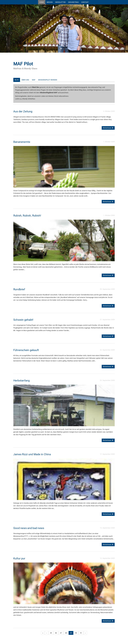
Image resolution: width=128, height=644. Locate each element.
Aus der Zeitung (23, 111)
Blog (17, 80)
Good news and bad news (29, 528)
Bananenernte (22, 142)
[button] (10, 29)
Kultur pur (19, 558)
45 (51, 633)
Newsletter (60, 2)
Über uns (25, 80)
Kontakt (85, 2)
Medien (50, 2)
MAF (34, 80)
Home (42, 2)
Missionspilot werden (48, 80)
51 (81, 633)
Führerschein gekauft (26, 350)
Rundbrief (19, 289)
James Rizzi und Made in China (32, 454)
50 (76, 633)
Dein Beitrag (73, 2)
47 (61, 633)
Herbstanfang (22, 381)
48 (66, 633)
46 (56, 633)
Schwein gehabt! (23, 320)
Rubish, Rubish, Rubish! (27, 216)
